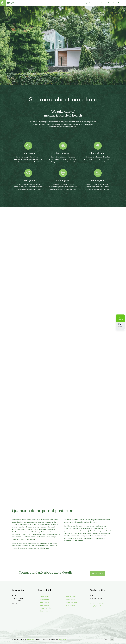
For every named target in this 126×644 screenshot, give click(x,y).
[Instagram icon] (107, 639)
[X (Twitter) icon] (103, 639)
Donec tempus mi (45, 611)
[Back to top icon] (112, 639)
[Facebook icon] (101, 639)
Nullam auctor (44, 605)
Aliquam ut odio (44, 608)
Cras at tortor (44, 599)
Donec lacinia (44, 602)
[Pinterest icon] (105, 639)
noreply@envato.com (98, 606)
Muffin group (31, 639)
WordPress (62, 639)
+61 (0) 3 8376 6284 (97, 603)
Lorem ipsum (43, 596)
